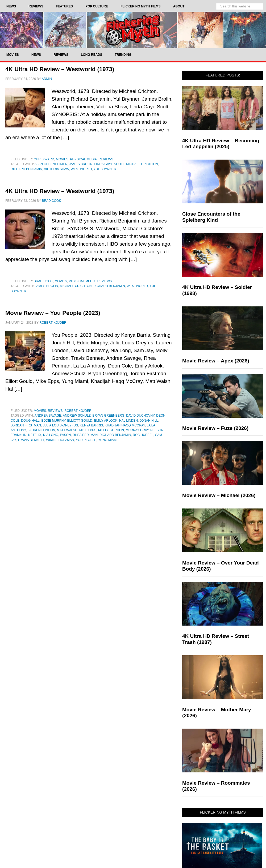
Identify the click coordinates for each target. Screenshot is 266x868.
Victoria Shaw (56, 169)
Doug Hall (30, 421)
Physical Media (84, 159)
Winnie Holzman (60, 440)
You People (86, 440)
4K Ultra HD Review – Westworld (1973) (60, 69)
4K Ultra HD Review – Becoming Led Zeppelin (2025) (221, 144)
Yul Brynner (105, 169)
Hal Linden (128, 421)
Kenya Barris (91, 425)
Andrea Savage (48, 416)
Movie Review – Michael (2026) (219, 495)
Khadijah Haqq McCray (125, 425)
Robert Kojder (78, 411)
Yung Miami (108, 440)
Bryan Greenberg (108, 416)
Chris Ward (44, 159)
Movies (62, 159)
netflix (35, 435)
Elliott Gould (80, 421)
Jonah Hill (149, 421)
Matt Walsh (67, 430)
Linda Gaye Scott (109, 164)
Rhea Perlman (85, 435)
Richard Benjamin (26, 169)
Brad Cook (43, 281)
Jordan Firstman (26, 425)
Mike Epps (88, 430)
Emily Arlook (106, 421)
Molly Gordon (111, 430)
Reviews (106, 159)
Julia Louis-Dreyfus (61, 425)
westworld (81, 169)
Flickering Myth (133, 30)
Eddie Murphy (53, 421)
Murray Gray (137, 430)
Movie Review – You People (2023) (53, 313)
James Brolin (81, 164)
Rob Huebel (143, 435)
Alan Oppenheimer (51, 164)
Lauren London (41, 430)
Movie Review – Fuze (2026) (215, 428)
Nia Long (51, 435)
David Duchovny (140, 416)
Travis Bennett (31, 440)
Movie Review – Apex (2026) (216, 361)
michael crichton (142, 164)
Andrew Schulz (77, 416)
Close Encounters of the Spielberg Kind (211, 217)
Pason (65, 435)
